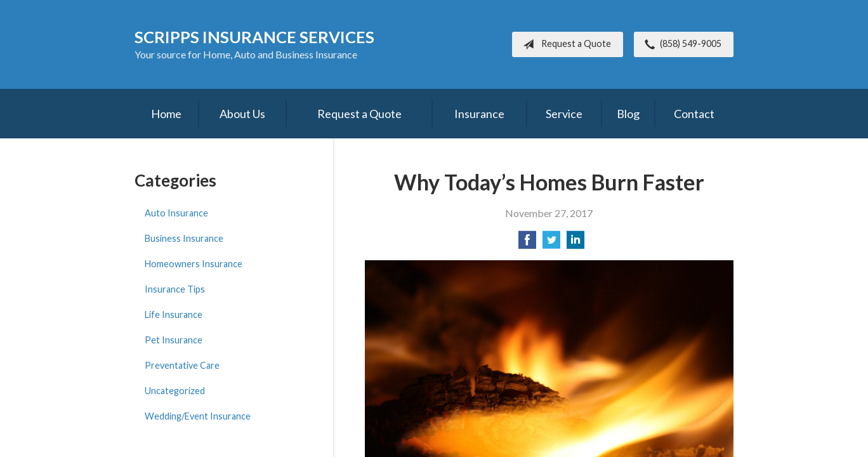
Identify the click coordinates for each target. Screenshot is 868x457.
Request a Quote (564, 44)
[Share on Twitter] (551, 243)
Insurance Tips (175, 289)
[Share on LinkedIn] (575, 243)
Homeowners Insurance (194, 264)
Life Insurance (174, 315)
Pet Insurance (174, 340)
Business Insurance (184, 238)
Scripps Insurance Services (254, 37)
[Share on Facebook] (527, 243)
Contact (694, 114)
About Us (242, 114)
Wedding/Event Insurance (198, 416)
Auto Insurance (176, 213)
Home (166, 114)
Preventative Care (182, 365)
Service (564, 114)
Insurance (479, 114)
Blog (628, 114)
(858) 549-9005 (681, 44)
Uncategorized (175, 391)
